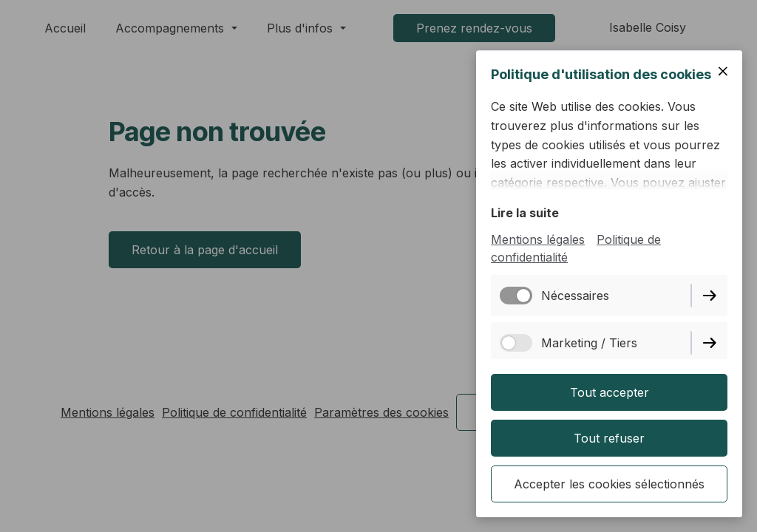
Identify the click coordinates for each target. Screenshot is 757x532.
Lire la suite (525, 213)
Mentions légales (538, 239)
